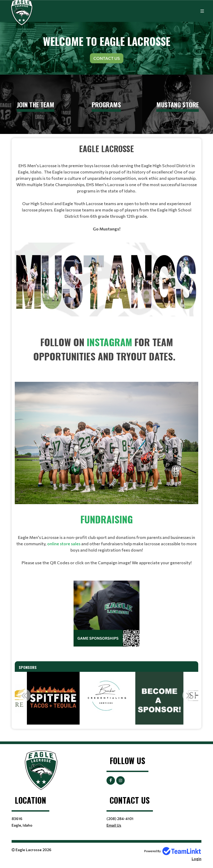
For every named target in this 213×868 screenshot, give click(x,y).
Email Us (114, 825)
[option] (53, 698)
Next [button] (189, 695)
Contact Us (107, 58)
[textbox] (106, 187)
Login (197, 859)
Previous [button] (24, 695)
